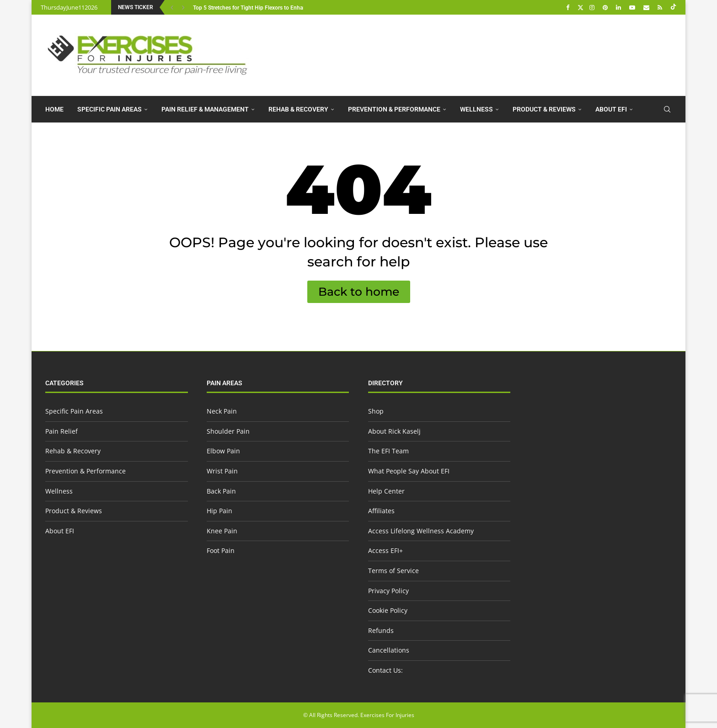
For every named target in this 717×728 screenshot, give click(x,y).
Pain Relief (62, 431)
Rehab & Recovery (298, 109)
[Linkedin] (620, 7)
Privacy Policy (388, 591)
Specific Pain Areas (110, 109)
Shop (376, 411)
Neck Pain (222, 411)
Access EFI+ (385, 550)
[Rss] (661, 7)
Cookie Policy (388, 610)
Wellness (476, 109)
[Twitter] (581, 7)
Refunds (381, 630)
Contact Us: (385, 670)
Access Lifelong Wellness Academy (421, 531)
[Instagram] (593, 7)
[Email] (647, 7)
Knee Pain (222, 531)
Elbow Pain (223, 451)
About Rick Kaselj (394, 431)
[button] (173, 7)
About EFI (611, 109)
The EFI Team (388, 451)
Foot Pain (221, 550)
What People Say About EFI (409, 471)
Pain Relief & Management (205, 109)
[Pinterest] (606, 7)
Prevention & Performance (394, 109)
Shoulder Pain (228, 431)
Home (54, 109)
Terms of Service (393, 571)
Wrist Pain (222, 471)
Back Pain (221, 491)
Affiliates (381, 511)
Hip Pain (219, 511)
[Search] (667, 109)
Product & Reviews (544, 109)
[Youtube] (633, 7)
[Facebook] (569, 7)
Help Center (386, 491)
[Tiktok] (673, 7)
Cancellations (389, 650)
